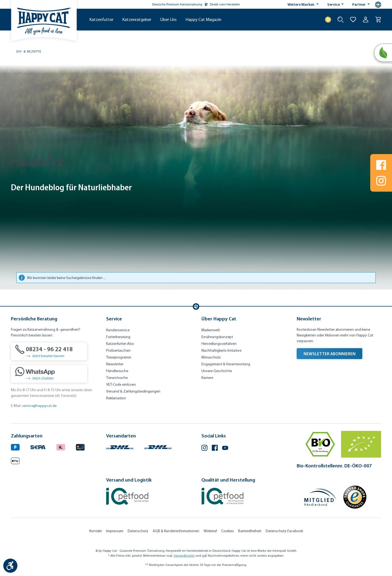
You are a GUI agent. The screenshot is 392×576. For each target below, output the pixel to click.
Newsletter (115, 364)
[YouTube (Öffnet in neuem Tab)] (225, 448)
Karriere (207, 378)
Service (334, 4)
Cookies (228, 531)
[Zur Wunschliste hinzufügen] (353, 20)
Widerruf (210, 531)
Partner (359, 4)
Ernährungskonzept (217, 337)
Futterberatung (118, 337)
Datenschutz (138, 531)
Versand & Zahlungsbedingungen (133, 391)
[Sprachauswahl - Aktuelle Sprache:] (378, 5)
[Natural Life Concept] (383, 53)
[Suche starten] (341, 20)
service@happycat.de (39, 406)
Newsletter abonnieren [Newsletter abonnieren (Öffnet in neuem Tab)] (330, 354)
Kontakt (96, 531)
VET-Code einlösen (121, 384)
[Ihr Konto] (366, 20)
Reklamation (116, 398)
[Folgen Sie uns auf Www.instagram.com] (381, 181)
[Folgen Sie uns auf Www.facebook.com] (381, 165)
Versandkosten (184, 556)
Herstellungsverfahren (219, 344)
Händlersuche (117, 371)
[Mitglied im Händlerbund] (320, 497)
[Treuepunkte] (328, 20)
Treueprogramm (119, 357)
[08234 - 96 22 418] (49, 351)
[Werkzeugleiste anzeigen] (10, 566)
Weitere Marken (301, 4)
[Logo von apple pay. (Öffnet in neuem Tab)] (15, 460)
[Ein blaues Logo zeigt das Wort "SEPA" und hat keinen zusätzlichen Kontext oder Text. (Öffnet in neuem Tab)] (38, 447)
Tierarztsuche (117, 378)
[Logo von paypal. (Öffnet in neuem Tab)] (15, 447)
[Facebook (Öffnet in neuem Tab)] (215, 448)
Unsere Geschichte (217, 371)
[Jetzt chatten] (49, 374)
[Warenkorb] (378, 20)
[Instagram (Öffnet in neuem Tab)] (204, 448)
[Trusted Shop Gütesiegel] (355, 497)
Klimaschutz (211, 357)
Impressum (115, 531)
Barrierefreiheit (250, 531)
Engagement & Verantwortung (226, 364)
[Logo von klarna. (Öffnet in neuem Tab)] (61, 447)
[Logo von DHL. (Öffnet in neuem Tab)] (120, 447)
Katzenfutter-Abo (120, 344)
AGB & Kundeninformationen (176, 531)
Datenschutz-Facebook (284, 531)
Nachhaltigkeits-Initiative (221, 350)
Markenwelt (211, 330)
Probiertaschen (118, 350)
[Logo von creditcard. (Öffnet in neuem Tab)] (80, 447)
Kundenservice (118, 330)
